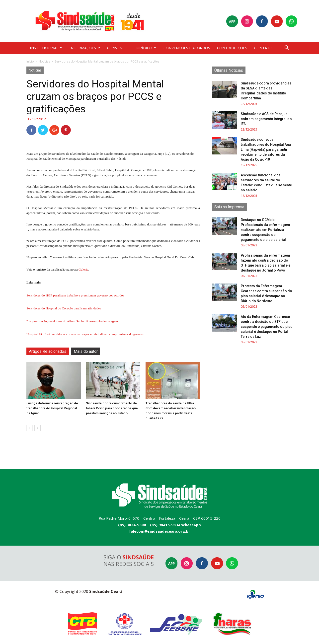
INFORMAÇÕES (85, 48)
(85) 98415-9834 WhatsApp (175, 525)
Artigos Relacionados (48, 351)
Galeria (83, 269)
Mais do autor (86, 351)
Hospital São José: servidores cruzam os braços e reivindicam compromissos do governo (85, 334)
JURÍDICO (146, 48)
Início (30, 61)
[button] (287, 48)
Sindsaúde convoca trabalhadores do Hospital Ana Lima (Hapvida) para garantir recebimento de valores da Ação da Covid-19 (266, 149)
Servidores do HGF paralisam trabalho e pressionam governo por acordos (75, 295)
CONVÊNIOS (118, 48)
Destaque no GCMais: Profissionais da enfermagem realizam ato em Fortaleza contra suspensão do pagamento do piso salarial (265, 230)
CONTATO (263, 48)
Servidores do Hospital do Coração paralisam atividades (64, 308)
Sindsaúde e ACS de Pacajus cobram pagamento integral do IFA (266, 119)
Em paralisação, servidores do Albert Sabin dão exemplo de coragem (72, 321)
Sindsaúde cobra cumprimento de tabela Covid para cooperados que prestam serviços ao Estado (112, 408)
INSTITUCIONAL (46, 48)
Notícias (44, 61)
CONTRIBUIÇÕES (232, 48)
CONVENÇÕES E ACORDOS (187, 48)
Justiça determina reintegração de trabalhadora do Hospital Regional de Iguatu (52, 408)
